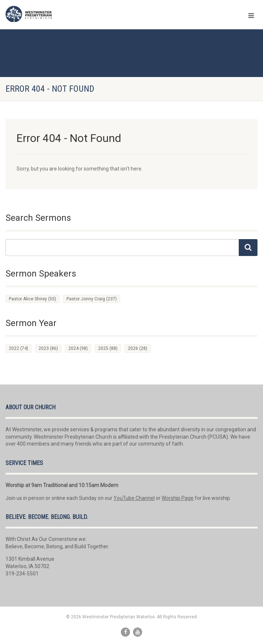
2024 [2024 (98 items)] (78, 348)
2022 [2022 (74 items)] (19, 348)
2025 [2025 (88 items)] (108, 348)
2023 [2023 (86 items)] (48, 348)
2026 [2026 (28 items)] (138, 348)
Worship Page (178, 498)
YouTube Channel (134, 498)
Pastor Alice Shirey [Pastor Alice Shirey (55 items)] (33, 299)
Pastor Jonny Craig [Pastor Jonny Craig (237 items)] (92, 299)
